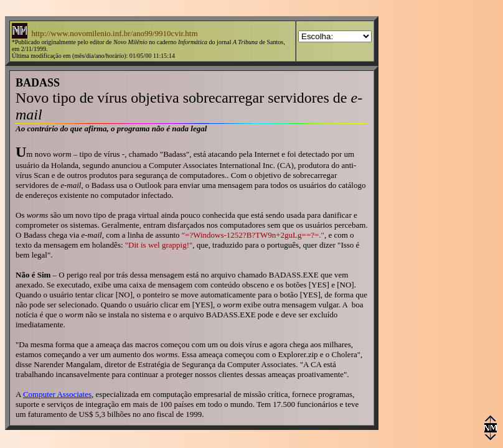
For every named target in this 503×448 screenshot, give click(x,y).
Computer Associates (57, 394)
